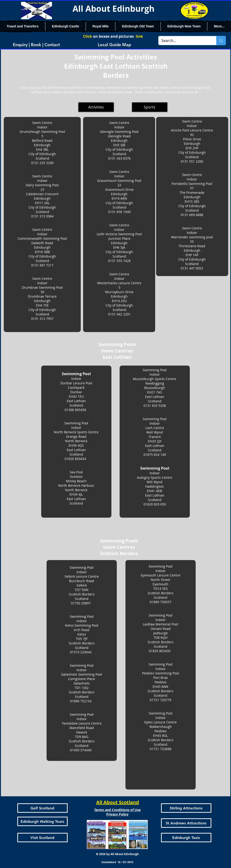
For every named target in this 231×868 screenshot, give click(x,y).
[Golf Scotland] (42, 808)
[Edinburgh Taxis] (186, 838)
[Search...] (184, 41)
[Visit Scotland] (42, 838)
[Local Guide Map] (114, 45)
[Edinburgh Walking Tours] (42, 821)
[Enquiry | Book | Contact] (37, 45)
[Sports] (150, 107)
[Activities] (96, 107)
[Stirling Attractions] (186, 808)
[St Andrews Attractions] (186, 823)
